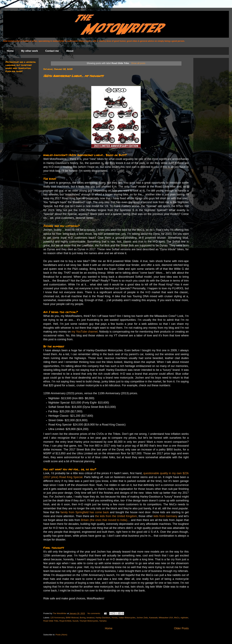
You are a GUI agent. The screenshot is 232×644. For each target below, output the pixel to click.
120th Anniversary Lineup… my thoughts (73, 76)
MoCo (177, 618)
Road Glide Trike (51, 621)
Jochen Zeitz (142, 618)
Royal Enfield (65, 621)
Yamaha (103, 621)
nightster (184, 618)
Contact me (52, 51)
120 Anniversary (58, 618)
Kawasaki (153, 618)
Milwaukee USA (166, 618)
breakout (91, 618)
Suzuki (75, 621)
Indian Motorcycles (127, 618)
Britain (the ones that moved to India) (104, 520)
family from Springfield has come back (85, 512)
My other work (29, 51)
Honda (114, 618)
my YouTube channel (85, 332)
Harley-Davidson (103, 618)
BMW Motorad (72, 618)
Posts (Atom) (61, 635)
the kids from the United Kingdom (116, 516)
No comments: (94, 613)
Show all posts (138, 63)
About (70, 51)
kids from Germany (165, 516)
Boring (83, 618)
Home (10, 51)
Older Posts (181, 628)
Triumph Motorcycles (89, 621)
